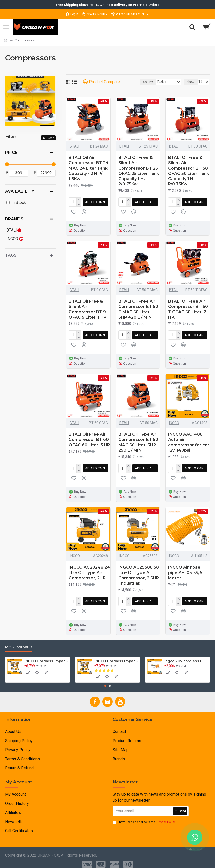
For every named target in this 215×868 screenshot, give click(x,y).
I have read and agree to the (144, 818)
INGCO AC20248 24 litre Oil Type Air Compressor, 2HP (89, 570)
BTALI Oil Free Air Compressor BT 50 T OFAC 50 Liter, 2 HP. (188, 308)
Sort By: (135, 82)
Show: (191, 82)
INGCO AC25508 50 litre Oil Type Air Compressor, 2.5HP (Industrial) (139, 572)
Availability (20, 191)
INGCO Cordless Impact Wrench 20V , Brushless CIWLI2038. (46, 657)
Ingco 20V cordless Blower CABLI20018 (186, 657)
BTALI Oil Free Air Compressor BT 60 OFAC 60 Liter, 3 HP (89, 438)
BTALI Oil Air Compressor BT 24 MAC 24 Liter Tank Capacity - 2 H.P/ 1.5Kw (89, 168)
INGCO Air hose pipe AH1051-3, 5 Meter (185, 570)
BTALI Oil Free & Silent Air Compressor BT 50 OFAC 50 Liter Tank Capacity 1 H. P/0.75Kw (189, 171)
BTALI (74, 146)
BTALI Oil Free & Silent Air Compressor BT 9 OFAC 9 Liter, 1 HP (88, 308)
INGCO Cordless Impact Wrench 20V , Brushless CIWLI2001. (116, 657)
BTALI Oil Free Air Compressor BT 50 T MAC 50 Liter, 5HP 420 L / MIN (138, 308)
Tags (11, 255)
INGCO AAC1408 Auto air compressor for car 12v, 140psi (189, 440)
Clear (50, 138)
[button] (105, 682)
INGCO (174, 421)
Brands (14, 219)
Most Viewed (19, 643)
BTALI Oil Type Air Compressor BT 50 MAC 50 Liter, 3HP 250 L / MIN (138, 440)
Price (11, 152)
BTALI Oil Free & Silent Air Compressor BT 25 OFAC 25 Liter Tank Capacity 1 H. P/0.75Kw (139, 171)
